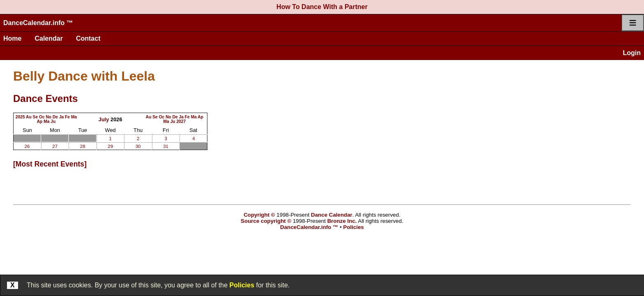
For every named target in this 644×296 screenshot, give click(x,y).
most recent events (50, 164)
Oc (42, 117)
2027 (181, 121)
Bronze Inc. (342, 221)
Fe (67, 117)
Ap (40, 121)
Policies (242, 285)
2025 (20, 117)
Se (36, 117)
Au (29, 117)
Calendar (48, 38)
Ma (74, 117)
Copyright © (259, 215)
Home (12, 38)
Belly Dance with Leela (84, 76)
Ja (61, 117)
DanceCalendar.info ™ (38, 23)
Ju (53, 121)
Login (632, 53)
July (104, 119)
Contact (88, 38)
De (55, 117)
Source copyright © (266, 221)
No (48, 117)
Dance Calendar (332, 215)
